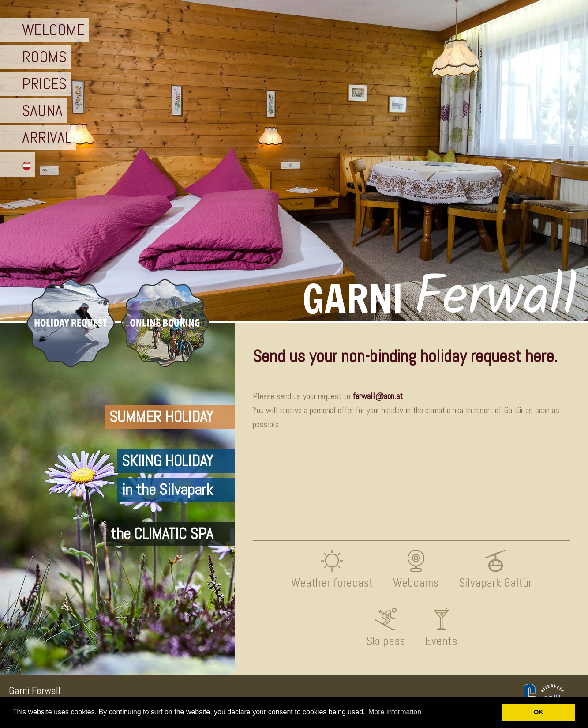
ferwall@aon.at (378, 396)
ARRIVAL (47, 138)
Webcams (416, 583)
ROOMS (44, 57)
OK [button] (539, 712)
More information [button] (395, 712)
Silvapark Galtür (495, 583)
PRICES (44, 84)
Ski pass (386, 641)
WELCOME (53, 30)
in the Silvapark (167, 490)
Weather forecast (332, 583)
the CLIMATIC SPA (162, 534)
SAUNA (42, 111)
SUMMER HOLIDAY (161, 417)
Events (441, 641)
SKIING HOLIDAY (167, 461)
